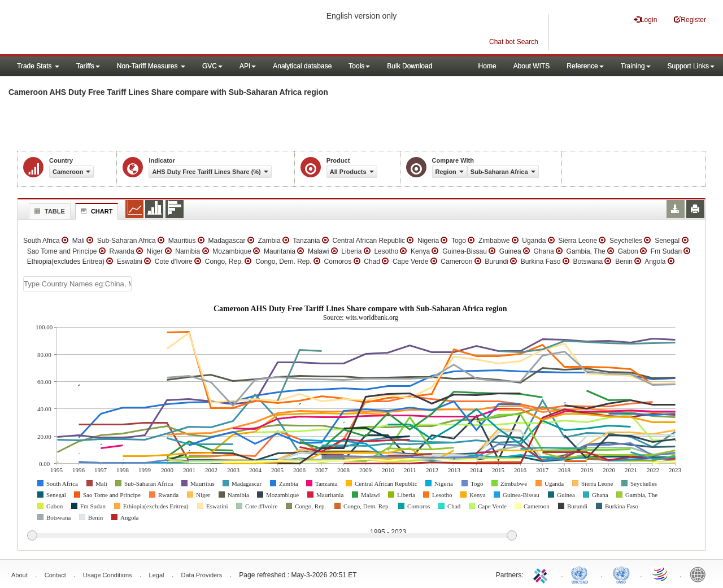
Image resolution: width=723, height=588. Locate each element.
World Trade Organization (661, 574)
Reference (585, 66)
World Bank (700, 574)
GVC (212, 66)
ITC (542, 574)
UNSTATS (621, 574)
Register (690, 19)
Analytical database (302, 66)
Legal (157, 575)
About (19, 575)
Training (636, 66)
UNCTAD (582, 574)
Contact (55, 575)
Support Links (691, 66)
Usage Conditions (108, 575)
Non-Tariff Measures (151, 66)
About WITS (532, 66)
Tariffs (88, 66)
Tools (359, 66)
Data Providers (202, 575)
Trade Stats (38, 66)
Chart (95, 211)
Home (487, 66)
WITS (113, 28)
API (248, 66)
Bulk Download (410, 66)
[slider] (272, 536)
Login (645, 19)
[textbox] (77, 284)
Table (48, 211)
